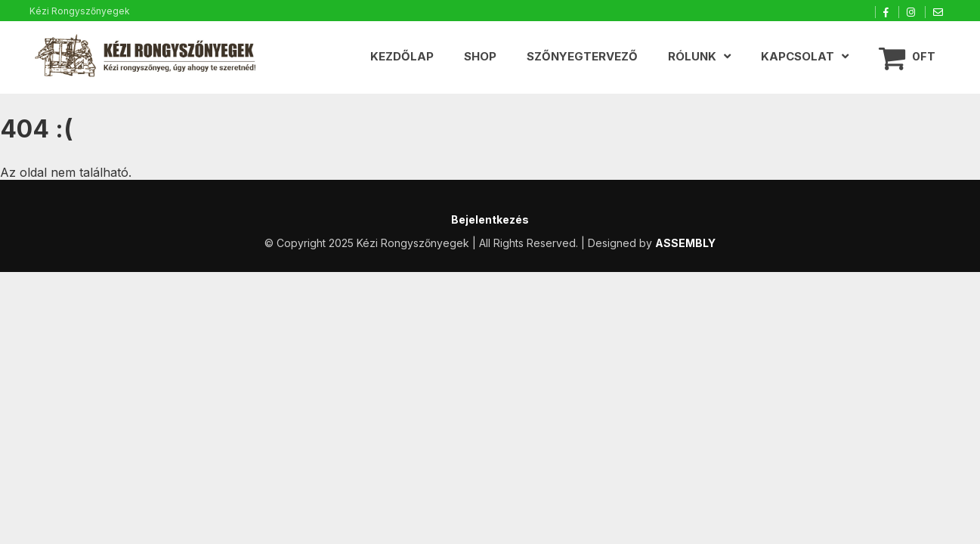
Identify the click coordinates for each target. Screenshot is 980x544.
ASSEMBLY (685, 243)
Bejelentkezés (490, 219)
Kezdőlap (402, 56)
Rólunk (692, 56)
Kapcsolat (798, 56)
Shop (480, 56)
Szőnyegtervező (582, 56)
